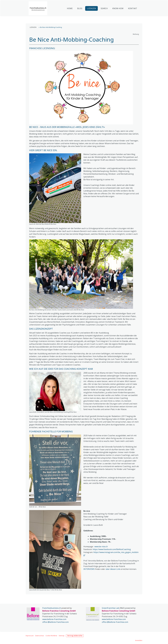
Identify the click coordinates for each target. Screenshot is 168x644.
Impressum (30, 636)
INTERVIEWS (89, 569)
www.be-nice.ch (101, 547)
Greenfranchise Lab (110, 608)
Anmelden (139, 640)
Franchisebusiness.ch (52, 608)
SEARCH (104, 15)
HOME (70, 15)
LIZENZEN (91, 15)
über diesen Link (113, 569)
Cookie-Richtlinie (51, 636)
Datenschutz (40, 636)
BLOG (80, 15)
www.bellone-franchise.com (54, 619)
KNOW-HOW (118, 15)
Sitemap (62, 636)
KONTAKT (133, 15)
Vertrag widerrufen (75, 636)
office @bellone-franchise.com (55, 622)
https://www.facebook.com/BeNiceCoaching (112, 549)
